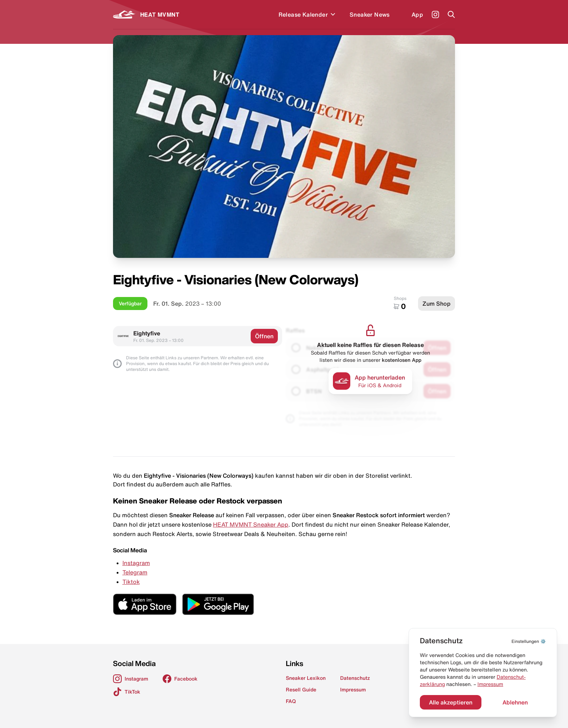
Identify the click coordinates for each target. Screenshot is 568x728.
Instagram (136, 563)
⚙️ (529, 641)
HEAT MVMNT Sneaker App (251, 524)
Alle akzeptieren (451, 702)
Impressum (490, 684)
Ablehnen (515, 702)
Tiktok (131, 582)
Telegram (135, 572)
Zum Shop (437, 304)
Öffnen (264, 336)
